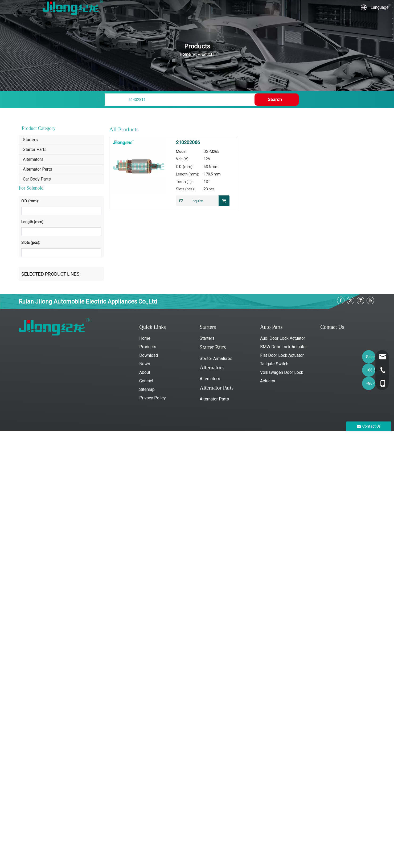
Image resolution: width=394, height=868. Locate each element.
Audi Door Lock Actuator (283, 338)
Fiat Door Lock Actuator (282, 355)
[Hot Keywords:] (277, 100)
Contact (146, 381)
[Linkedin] (360, 300)
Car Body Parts (37, 179)
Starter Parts (35, 150)
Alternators (33, 159)
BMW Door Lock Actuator (284, 347)
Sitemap (147, 389)
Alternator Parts (38, 169)
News (145, 364)
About (145, 372)
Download (149, 355)
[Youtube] (370, 300)
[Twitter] (351, 300)
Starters (30, 140)
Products (148, 347)
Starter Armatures (216, 359)
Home (145, 338)
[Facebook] (341, 300)
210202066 (188, 142)
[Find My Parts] (180, 100)
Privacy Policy (153, 398)
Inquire (189, 201)
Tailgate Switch (274, 364)
